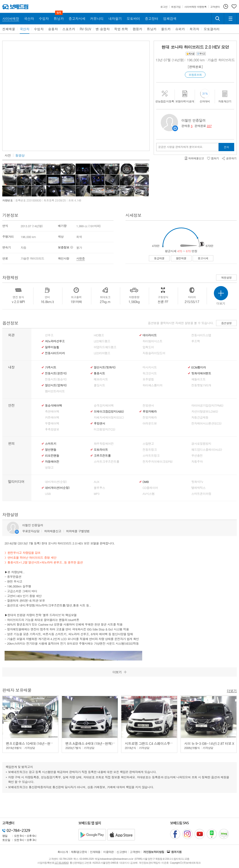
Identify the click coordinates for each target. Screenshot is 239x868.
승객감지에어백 (104, 406)
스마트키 (51, 444)
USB (48, 494)
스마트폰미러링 (201, 494)
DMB (146, 482)
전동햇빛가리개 (201, 385)
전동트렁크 (150, 450)
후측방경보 (52, 429)
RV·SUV (86, 29)
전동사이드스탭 (201, 335)
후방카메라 (150, 411)
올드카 (166, 29)
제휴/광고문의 (79, 852)
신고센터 (122, 852)
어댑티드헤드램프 (105, 347)
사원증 (81, 258)
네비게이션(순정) (56, 482)
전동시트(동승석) (56, 379)
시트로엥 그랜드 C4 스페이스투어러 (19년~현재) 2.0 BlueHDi (169, 743)
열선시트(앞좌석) (56, 385)
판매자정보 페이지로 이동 (175, 128)
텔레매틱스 (198, 488)
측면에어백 (52, 411)
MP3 (97, 494)
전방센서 (148, 406)
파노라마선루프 (55, 341)
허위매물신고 (53, 531)
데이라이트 (150, 335)
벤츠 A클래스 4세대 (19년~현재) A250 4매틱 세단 (101, 743)
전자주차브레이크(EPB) (158, 462)
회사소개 (63, 852)
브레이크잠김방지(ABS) (109, 411)
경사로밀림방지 (201, 444)
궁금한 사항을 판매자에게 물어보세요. (181, 147)
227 (209, 126)
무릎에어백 (52, 423)
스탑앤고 (148, 444)
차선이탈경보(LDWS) (205, 411)
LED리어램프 (102, 353)
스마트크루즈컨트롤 (107, 462)
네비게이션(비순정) (57, 488)
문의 (226, 147)
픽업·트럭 (121, 29)
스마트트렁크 (151, 456)
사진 (8, 155)
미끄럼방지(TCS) (105, 429)
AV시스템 (149, 494)
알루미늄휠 (52, 347)
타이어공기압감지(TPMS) (207, 406)
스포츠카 (69, 29)
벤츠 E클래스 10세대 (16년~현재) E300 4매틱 (39, 743)
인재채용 (95, 852)
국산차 (25, 29)
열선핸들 (51, 450)
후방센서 (99, 423)
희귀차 (194, 29)
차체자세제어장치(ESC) (109, 417)
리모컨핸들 (52, 456)
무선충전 (197, 456)
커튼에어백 (52, 417)
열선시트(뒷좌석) (105, 367)
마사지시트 (150, 367)
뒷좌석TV (197, 482)
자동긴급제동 (200, 417)
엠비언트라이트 (55, 391)
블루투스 (99, 488)
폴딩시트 (99, 385)
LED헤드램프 (102, 341)
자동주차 (197, 462)
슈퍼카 (180, 29)
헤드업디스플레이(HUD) (207, 450)
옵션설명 (226, 323)
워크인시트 (150, 373)
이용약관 (108, 852)
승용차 (53, 29)
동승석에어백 (53, 406)
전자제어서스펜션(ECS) (206, 423)
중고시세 (203, 258)
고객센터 (135, 852)
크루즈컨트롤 (102, 456)
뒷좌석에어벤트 (201, 373)
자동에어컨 (52, 462)
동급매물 (159, 258)
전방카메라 (150, 417)
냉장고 (49, 468)
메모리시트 (101, 379)
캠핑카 (137, 29)
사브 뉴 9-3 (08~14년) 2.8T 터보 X (209, 743)
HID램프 (99, 335)
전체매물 (9, 29)
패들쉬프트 (198, 379)
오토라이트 (101, 450)
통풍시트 (99, 373)
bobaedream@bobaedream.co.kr (117, 859)
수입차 (39, 29)
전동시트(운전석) (56, 373)
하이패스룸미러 (153, 385)
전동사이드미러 (55, 353)
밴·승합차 (103, 29)
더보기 (232, 690)
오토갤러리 (212, 29)
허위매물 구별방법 (78, 531)
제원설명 (226, 277)
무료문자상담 (31, 531)
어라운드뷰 (150, 423)
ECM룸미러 (199, 367)
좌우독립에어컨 (104, 444)
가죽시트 (51, 367)
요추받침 (148, 379)
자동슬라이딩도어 (154, 353)
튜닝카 (152, 29)
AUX (97, 482)
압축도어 (148, 347)
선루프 (49, 335)
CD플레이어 (150, 488)
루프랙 (196, 341)
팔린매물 (181, 258)
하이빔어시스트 (153, 341)
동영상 (20, 155)
